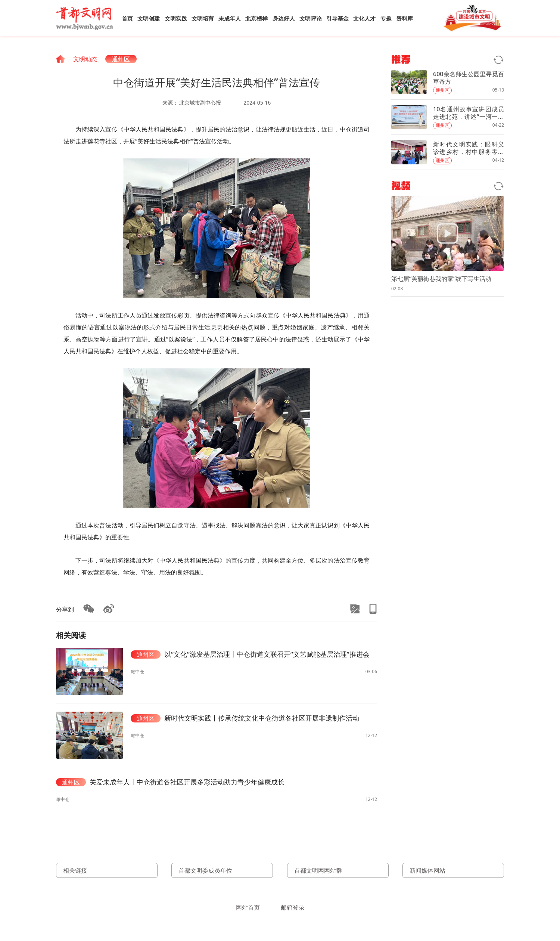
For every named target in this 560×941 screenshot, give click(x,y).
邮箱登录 (293, 907)
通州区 (121, 59)
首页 (127, 18)
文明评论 (311, 18)
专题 (386, 18)
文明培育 (203, 18)
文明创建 (149, 18)
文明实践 (176, 18)
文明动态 (85, 59)
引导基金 (337, 18)
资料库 (405, 18)
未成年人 (230, 18)
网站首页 (248, 907)
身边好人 (284, 18)
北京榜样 (256, 18)
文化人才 (364, 18)
